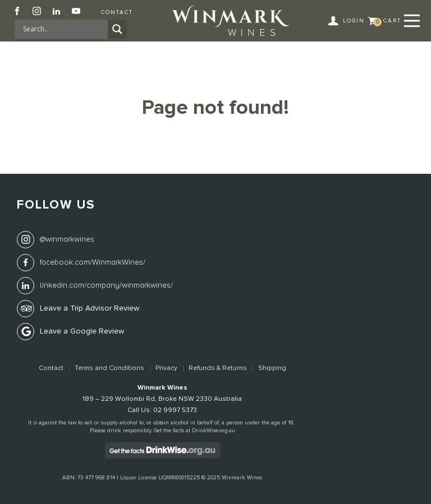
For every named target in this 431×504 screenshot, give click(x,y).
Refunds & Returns (218, 368)
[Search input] (64, 29)
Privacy (166, 368)
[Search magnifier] (117, 29)
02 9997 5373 (175, 410)
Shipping (272, 368)
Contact (117, 12)
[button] (348, 21)
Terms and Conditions (109, 368)
